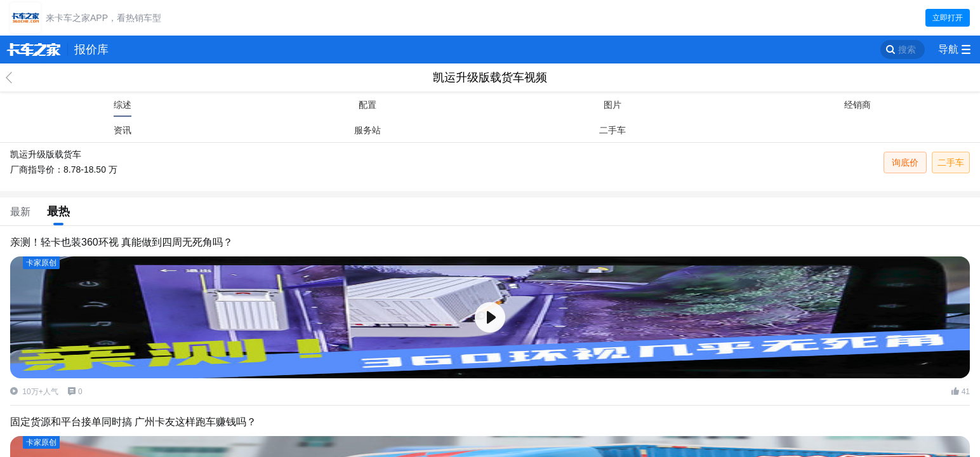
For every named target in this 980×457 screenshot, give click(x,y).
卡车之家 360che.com (34, 50)
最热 (58, 211)
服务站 (367, 130)
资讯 (122, 130)
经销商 (857, 105)
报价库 (91, 50)
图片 (612, 105)
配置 (367, 105)
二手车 (612, 130)
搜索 (907, 50)
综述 (122, 105)
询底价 (905, 162)
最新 (20, 212)
